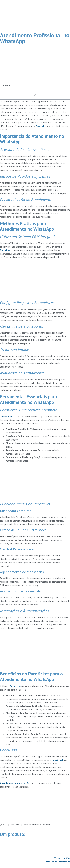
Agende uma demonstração (15, 783)
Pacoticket (41, 126)
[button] (66, 85)
